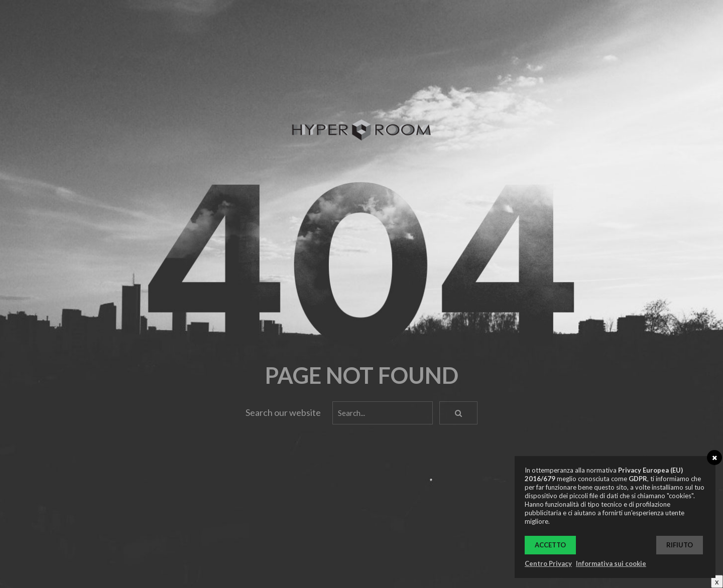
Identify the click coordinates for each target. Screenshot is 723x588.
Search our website (283, 412)
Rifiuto (680, 545)
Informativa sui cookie (611, 563)
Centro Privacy (548, 563)
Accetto (550, 545)
